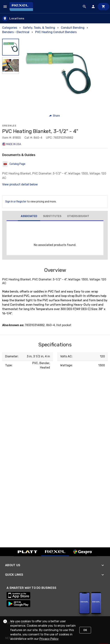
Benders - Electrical (16, 32)
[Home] (23, 7)
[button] (55, 116)
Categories (10, 28)
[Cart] (103, 7)
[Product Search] (84, 7)
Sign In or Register (16, 202)
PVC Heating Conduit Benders (56, 32)
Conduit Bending (73, 28)
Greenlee (9, 126)
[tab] (29, 217)
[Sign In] (93, 7)
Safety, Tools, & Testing (39, 28)
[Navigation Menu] (5, 7)
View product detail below (20, 184)
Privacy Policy (49, 639)
